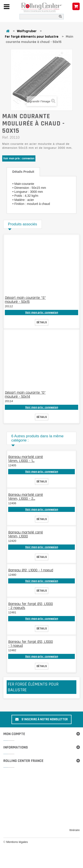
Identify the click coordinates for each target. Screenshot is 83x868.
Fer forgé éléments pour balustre (32, 37)
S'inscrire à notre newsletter (41, 719)
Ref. (5, 137)
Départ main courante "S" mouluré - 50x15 (25, 300)
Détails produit (23, 172)
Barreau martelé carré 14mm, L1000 (26, 534)
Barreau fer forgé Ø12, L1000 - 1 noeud (31, 644)
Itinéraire (74, 830)
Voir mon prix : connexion (19, 158)
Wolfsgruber (27, 31)
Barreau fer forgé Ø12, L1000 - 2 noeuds (31, 606)
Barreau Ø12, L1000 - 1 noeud (31, 570)
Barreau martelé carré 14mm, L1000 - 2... (26, 497)
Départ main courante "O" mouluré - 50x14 (25, 394)
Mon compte (14, 734)
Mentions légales (17, 842)
